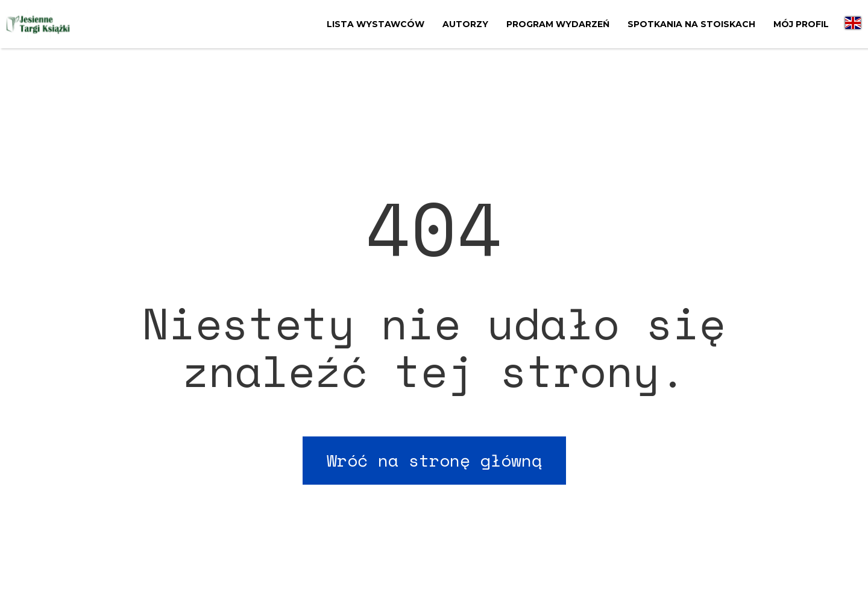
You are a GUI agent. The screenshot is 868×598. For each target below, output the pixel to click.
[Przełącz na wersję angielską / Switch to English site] (853, 24)
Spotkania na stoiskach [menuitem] (691, 24)
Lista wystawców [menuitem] (376, 24)
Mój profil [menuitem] (801, 24)
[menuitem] (853, 24)
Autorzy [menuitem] (465, 24)
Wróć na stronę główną (434, 460)
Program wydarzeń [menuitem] (558, 24)
